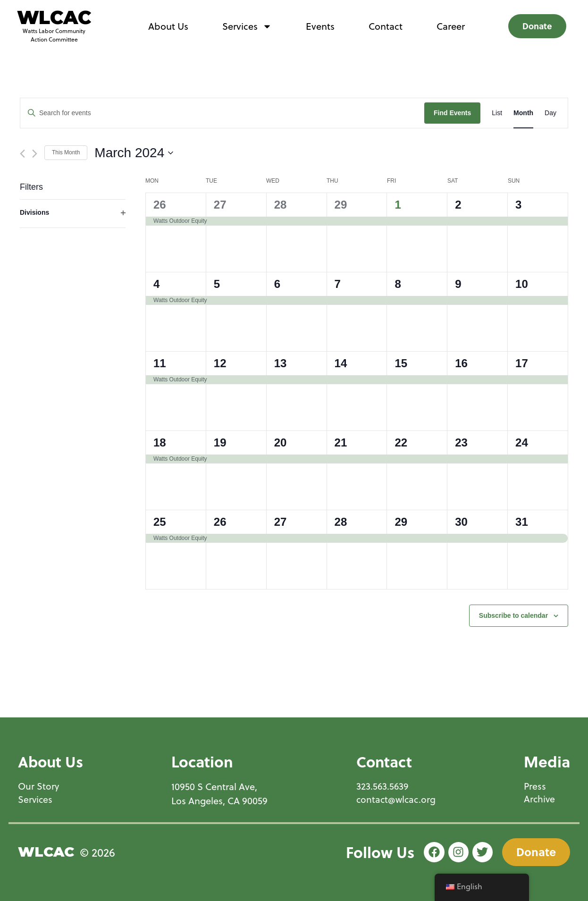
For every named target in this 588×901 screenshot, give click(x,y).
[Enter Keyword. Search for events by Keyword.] (222, 113)
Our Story (39, 786)
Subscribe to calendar (513, 615)
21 (341, 442)
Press (535, 786)
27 (220, 205)
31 (522, 522)
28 (281, 205)
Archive (540, 800)
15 (401, 363)
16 (461, 363)
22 (401, 442)
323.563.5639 (382, 786)
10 (522, 284)
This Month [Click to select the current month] (66, 152)
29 (341, 205)
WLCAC (54, 17)
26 (160, 205)
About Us (168, 26)
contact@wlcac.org (396, 800)
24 (522, 442)
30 (461, 522)
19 (220, 442)
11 (160, 363)
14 (341, 363)
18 (160, 442)
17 (522, 363)
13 (281, 363)
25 (160, 522)
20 (281, 442)
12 (220, 363)
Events (320, 26)
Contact (386, 26)
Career (451, 26)
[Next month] (35, 154)
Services (247, 26)
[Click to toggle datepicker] (134, 153)
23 (461, 442)
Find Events (452, 113)
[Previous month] (22, 154)
